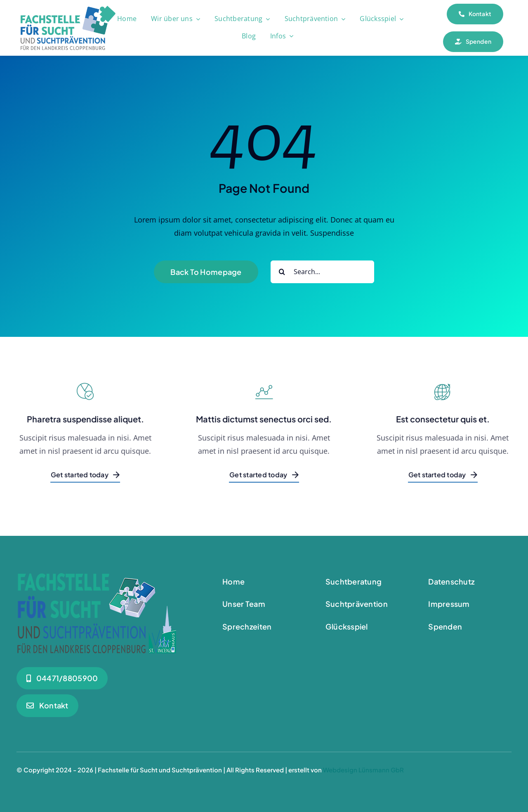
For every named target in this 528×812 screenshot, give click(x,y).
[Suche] (282, 272)
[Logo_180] (68, 9)
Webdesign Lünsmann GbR (363, 770)
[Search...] (322, 272)
